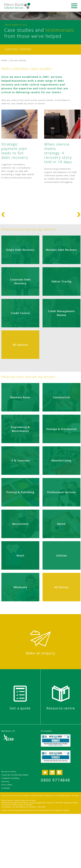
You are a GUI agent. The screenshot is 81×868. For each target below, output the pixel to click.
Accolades (6, 788)
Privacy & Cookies (22, 796)
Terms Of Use (7, 796)
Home (4, 60)
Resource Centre (9, 771)
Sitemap (75, 796)
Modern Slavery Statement (42, 796)
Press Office (7, 785)
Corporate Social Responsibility (15, 775)
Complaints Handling (10, 778)
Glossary (5, 781)
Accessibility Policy (62, 796)
